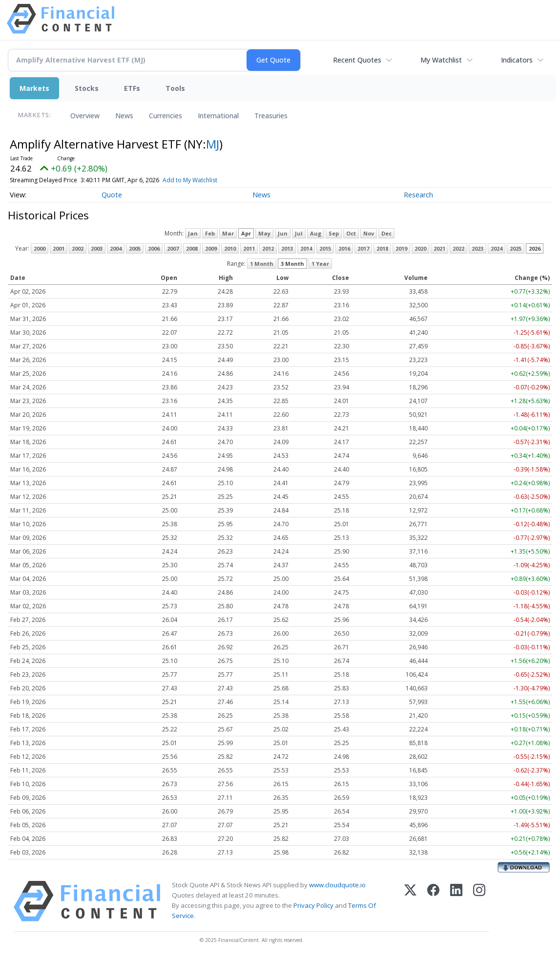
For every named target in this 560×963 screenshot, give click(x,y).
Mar (228, 233)
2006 (154, 248)
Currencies (166, 116)
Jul (299, 233)
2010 (230, 248)
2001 (59, 248)
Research (418, 195)
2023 (477, 248)
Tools (175, 88)
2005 (135, 248)
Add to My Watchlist (211, 180)
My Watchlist (441, 60)
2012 (268, 248)
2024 (497, 248)
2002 (78, 248)
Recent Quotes (357, 60)
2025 (516, 248)
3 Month (292, 264)
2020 (420, 248)
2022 (458, 248)
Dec (386, 233)
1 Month (262, 264)
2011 (249, 248)
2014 (306, 248)
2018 (382, 248)
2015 (325, 248)
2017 (363, 248)
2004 (116, 248)
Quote (112, 195)
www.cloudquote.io (337, 885)
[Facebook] (433, 901)
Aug (316, 233)
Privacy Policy (313, 905)
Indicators (517, 60)
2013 (287, 248)
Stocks (87, 88)
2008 (192, 248)
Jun (283, 233)
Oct (351, 233)
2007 (173, 248)
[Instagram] (479, 901)
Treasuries (271, 116)
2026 (535, 248)
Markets (34, 88)
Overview (85, 116)
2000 (40, 248)
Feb (210, 233)
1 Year (320, 264)
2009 (211, 248)
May (264, 233)
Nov (369, 233)
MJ (213, 144)
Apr (246, 233)
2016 (344, 248)
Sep (334, 233)
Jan (193, 233)
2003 (97, 248)
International (218, 116)
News (124, 116)
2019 (401, 248)
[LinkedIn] (456, 901)
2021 (439, 248)
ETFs (132, 88)
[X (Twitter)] (410, 901)
